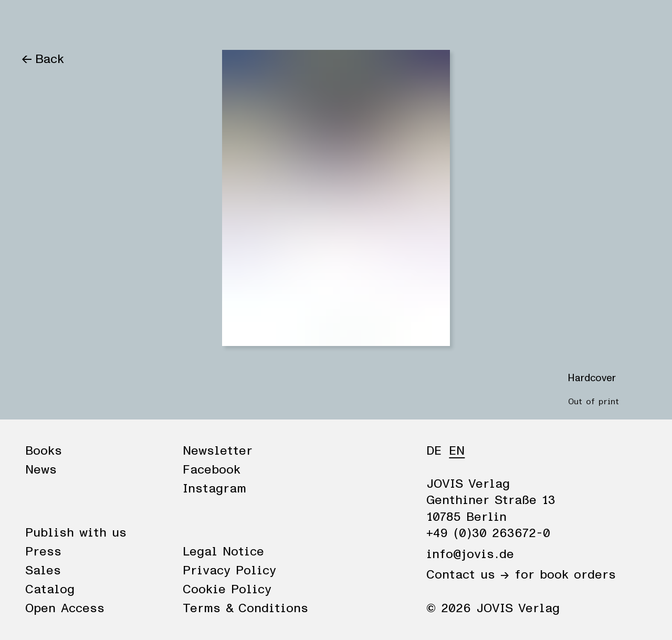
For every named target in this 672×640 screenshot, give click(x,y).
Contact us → (468, 575)
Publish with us (76, 533)
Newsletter (218, 451)
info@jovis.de (470, 554)
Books (39, 22)
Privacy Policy (229, 571)
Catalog (50, 590)
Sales (43, 571)
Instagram (214, 489)
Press (43, 552)
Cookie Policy (227, 590)
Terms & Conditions (245, 608)
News (86, 22)
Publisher (141, 22)
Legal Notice (223, 552)
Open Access (65, 608)
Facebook (212, 470)
